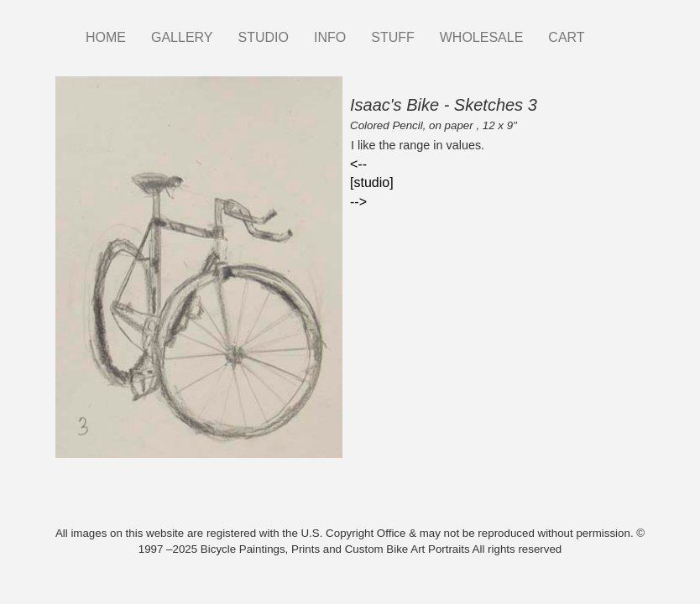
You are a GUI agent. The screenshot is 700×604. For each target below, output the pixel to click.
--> (358, 202)
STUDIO (264, 37)
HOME (106, 37)
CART (566, 37)
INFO (330, 37)
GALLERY (182, 37)
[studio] (372, 182)
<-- (358, 164)
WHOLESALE (482, 37)
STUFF (393, 37)
